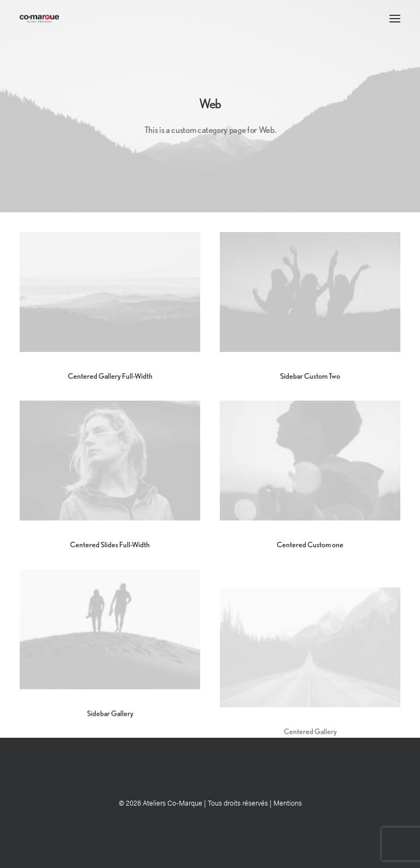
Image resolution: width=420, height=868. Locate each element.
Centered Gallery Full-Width (110, 376)
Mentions (288, 803)
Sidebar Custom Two (310, 376)
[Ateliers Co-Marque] (39, 19)
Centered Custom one (310, 545)
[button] (395, 19)
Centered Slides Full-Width (110, 545)
